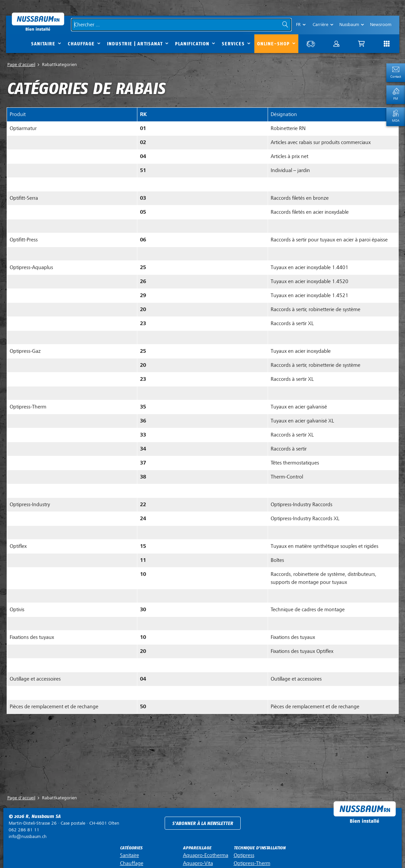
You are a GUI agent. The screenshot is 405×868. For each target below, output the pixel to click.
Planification (192, 44)
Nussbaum (349, 25)
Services (233, 44)
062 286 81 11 (24, 828)
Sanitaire (43, 44)
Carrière (320, 25)
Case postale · (64, 822)
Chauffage (81, 44)
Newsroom (381, 25)
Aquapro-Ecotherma (206, 854)
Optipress (244, 854)
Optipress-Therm (252, 862)
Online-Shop (273, 44)
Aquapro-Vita (198, 862)
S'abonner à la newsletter (202, 822)
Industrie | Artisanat (135, 44)
